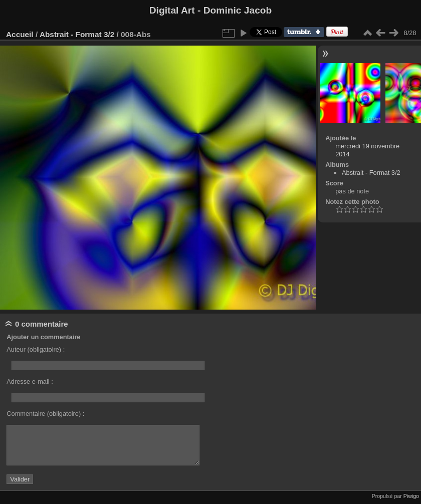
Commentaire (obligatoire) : (45, 414)
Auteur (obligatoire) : (36, 349)
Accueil (20, 34)
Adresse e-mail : (30, 382)
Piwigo (411, 496)
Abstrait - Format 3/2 (77, 34)
